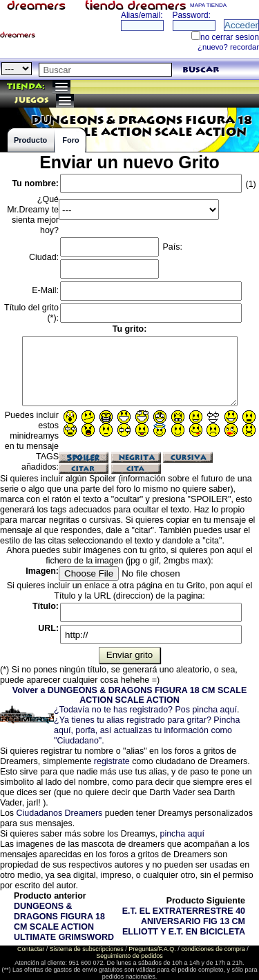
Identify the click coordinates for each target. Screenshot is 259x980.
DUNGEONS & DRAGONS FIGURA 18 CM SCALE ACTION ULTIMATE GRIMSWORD (64, 922)
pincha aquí (182, 834)
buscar (201, 70)
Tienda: (26, 87)
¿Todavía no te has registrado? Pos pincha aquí (145, 710)
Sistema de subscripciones (87, 949)
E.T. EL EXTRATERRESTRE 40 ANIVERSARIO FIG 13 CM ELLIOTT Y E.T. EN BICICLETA (184, 921)
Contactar (31, 949)
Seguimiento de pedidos (129, 956)
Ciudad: (44, 257)
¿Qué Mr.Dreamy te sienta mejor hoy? (33, 215)
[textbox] (105, 70)
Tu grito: (130, 329)
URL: (48, 628)
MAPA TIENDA (208, 5)
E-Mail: (45, 290)
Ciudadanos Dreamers (60, 813)
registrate (112, 761)
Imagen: (42, 571)
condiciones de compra (213, 949)
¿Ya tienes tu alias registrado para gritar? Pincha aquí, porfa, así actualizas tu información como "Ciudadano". (147, 730)
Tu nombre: (35, 183)
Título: (46, 606)
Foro (70, 140)
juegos (32, 100)
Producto (30, 140)
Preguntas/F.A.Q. (152, 949)
